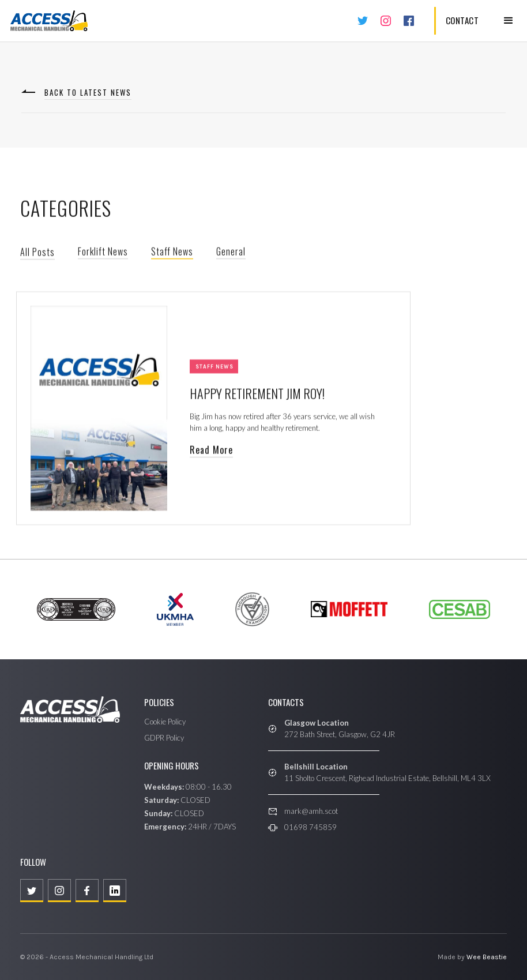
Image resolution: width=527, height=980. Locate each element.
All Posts (37, 254)
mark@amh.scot (311, 811)
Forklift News (103, 253)
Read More (211, 452)
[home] (49, 21)
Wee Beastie (487, 957)
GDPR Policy (164, 738)
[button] (509, 21)
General (231, 253)
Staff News (172, 253)
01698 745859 (310, 827)
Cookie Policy (165, 722)
